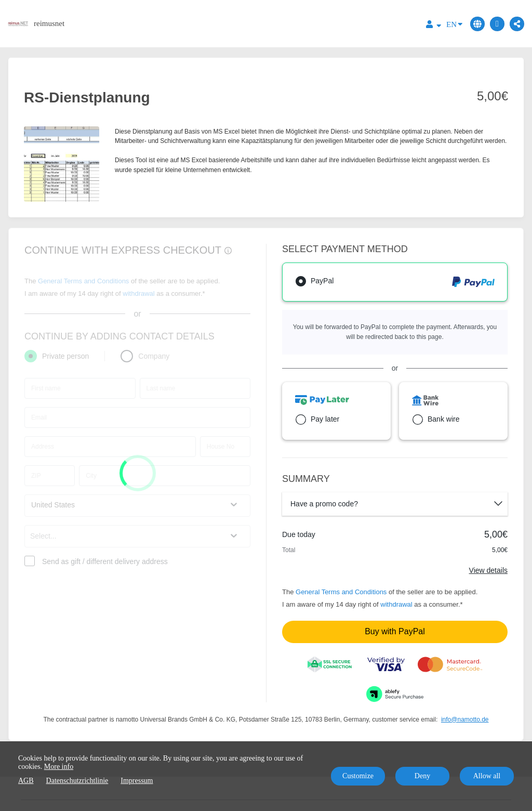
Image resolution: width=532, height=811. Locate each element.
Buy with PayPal (395, 631)
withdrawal (396, 604)
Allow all (487, 776)
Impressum (137, 781)
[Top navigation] (434, 26)
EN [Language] (454, 24)
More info (59, 767)
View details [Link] (488, 570)
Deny (422, 776)
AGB (26, 781)
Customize (358, 776)
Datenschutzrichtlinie (77, 781)
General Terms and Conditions (341, 592)
